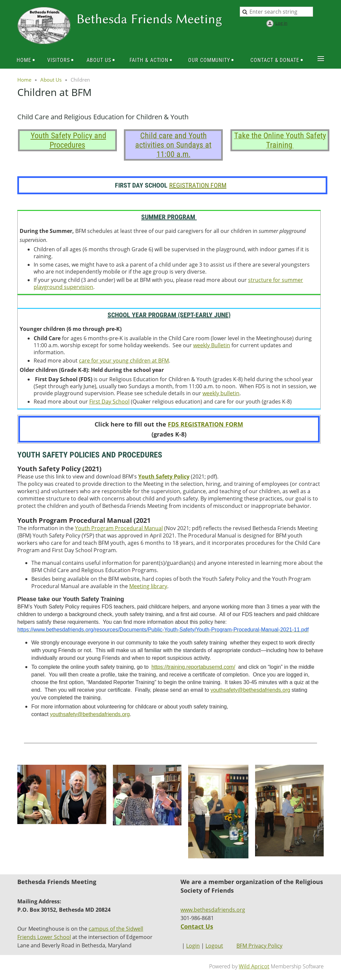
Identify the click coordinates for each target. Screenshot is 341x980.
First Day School (109, 402)
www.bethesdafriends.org (213, 910)
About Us (51, 80)
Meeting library (148, 586)
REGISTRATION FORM (198, 185)
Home (24, 80)
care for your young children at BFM (124, 361)
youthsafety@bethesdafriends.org (90, 714)
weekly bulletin (221, 393)
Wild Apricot (254, 966)
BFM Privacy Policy (259, 946)
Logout (214, 946)
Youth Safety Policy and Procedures (68, 140)
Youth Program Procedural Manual (119, 528)
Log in (281, 23)
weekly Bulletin (212, 345)
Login (193, 946)
